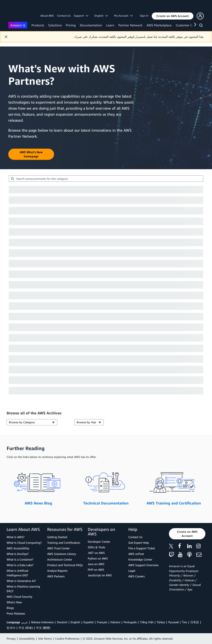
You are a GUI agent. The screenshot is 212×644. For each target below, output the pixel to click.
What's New (14, 602)
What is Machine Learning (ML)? (23, 589)
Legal (132, 571)
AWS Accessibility (18, 548)
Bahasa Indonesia (42, 622)
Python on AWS (98, 558)
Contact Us (64, 16)
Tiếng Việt (147, 622)
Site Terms (45, 638)
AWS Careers (137, 576)
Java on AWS (96, 564)
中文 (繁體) (43, 628)
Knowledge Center (140, 559)
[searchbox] (106, 179)
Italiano (115, 622)
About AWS (47, 16)
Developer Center (99, 542)
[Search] (202, 26)
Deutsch (62, 622)
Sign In (144, 16)
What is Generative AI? (21, 581)
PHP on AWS (96, 570)
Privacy (11, 638)
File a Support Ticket (142, 548)
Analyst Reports (57, 571)
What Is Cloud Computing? (24, 543)
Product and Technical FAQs (65, 565)
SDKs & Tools (96, 547)
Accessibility (27, 638)
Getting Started (57, 537)
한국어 (11, 628)
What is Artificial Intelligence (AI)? (17, 573)
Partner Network (130, 25)
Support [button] (81, 16)
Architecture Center (60, 559)
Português (130, 622)
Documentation (91, 25)
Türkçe (161, 622)
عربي (25, 622)
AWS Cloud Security (19, 597)
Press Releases (16, 613)
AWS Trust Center (58, 548)
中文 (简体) (26, 628)
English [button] (101, 16)
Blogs (10, 608)
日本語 (195, 622)
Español (89, 622)
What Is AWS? (16, 537)
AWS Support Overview (143, 565)
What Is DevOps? (18, 554)
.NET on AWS (96, 553)
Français (102, 622)
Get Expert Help (139, 543)
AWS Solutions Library (62, 554)
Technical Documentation (106, 503)
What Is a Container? (20, 559)
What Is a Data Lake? (20, 565)
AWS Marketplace (159, 25)
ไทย (184, 622)
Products (38, 25)
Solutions (55, 25)
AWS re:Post (136, 554)
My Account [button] (123, 16)
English (75, 622)
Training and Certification (64, 543)
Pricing (71, 25)
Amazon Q (18, 25)
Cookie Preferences (67, 638)
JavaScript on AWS (100, 575)
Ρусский (173, 622)
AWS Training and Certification (174, 503)
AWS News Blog (38, 503)
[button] (173, 16)
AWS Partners (56, 576)
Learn (110, 25)
